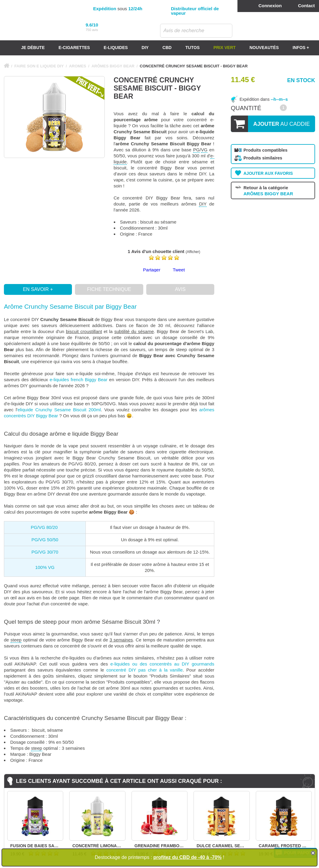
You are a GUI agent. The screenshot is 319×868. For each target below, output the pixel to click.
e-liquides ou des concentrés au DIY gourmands (162, 664)
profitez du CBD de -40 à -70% (188, 857)
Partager (152, 270)
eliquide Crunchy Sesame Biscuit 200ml (59, 410)
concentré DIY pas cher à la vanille (145, 670)
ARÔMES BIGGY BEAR (113, 66)
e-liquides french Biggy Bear (79, 380)
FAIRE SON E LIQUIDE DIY (39, 66)
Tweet (179, 270)
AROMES (77, 66)
